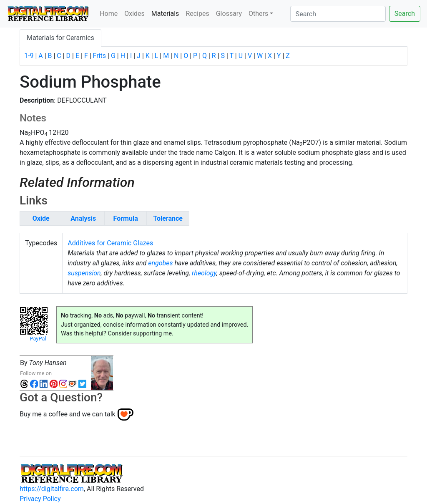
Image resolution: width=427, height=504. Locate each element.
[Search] (338, 14)
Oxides (134, 14)
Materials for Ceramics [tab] (60, 38)
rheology (204, 273)
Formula (126, 218)
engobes (160, 263)
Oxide (41, 218)
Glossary (229, 14)
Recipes (197, 14)
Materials (167, 13)
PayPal (38, 339)
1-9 (29, 56)
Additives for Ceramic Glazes (110, 243)
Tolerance (168, 218)
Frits (99, 56)
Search (405, 14)
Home (109, 14)
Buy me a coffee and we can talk (68, 414)
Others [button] (258, 14)
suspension (84, 273)
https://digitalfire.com (52, 489)
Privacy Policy (40, 499)
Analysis (83, 218)
